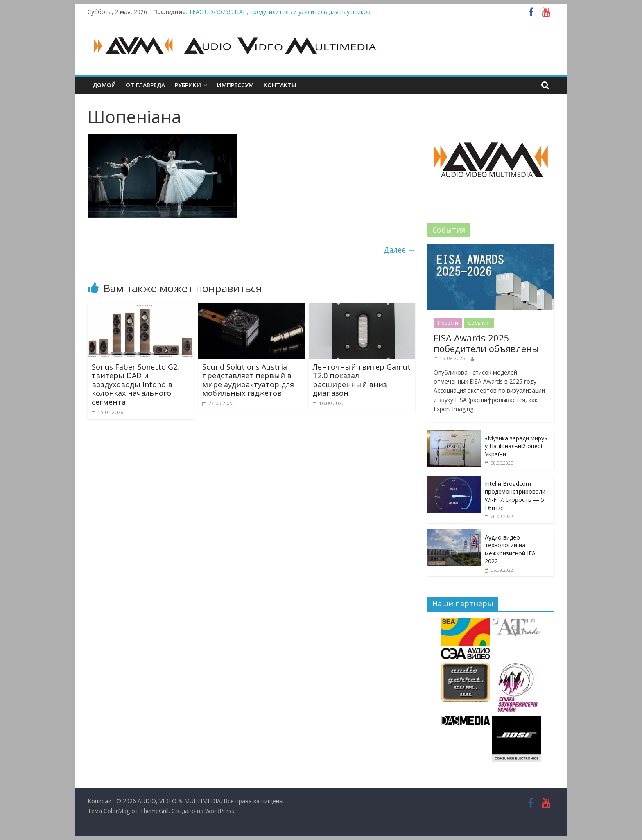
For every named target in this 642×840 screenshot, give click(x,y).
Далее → (399, 250)
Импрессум (235, 85)
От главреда (145, 85)
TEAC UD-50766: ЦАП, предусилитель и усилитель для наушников (280, 12)
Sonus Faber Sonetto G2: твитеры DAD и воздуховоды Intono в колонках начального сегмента (135, 384)
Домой (104, 85)
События (479, 323)
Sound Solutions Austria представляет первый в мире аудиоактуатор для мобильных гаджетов (248, 380)
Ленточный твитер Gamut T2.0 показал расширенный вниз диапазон (362, 380)
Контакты (280, 85)
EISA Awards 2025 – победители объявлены (486, 343)
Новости (448, 323)
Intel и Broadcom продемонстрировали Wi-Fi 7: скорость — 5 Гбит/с (515, 496)
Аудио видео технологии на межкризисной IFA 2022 (510, 549)
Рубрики (188, 85)
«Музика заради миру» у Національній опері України (516, 446)
